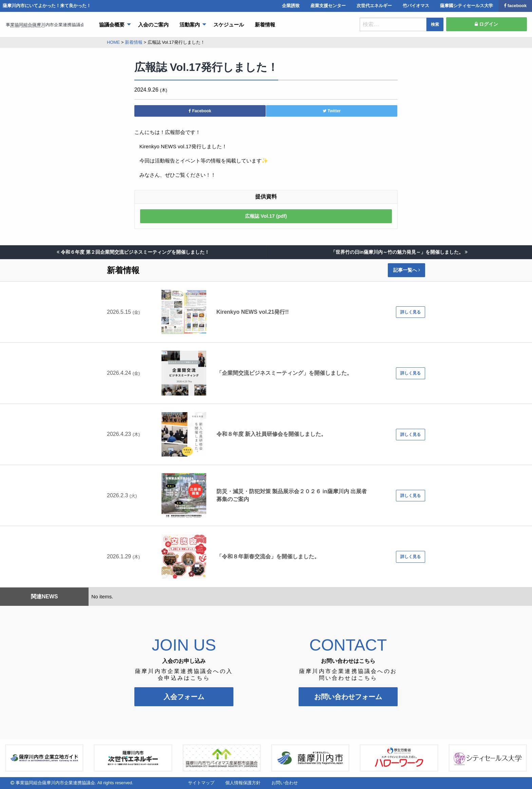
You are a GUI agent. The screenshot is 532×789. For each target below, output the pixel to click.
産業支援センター (328, 6)
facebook (515, 6)
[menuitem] (113, 24)
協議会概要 (112, 25)
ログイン (486, 24)
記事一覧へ (407, 270)
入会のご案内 (153, 25)
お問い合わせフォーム (348, 697)
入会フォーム (184, 697)
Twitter (332, 111)
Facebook (200, 111)
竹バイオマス (416, 6)
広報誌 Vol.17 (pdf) (266, 216)
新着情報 (265, 25)
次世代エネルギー (374, 6)
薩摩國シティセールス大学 (467, 6)
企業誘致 (291, 6)
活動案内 (190, 25)
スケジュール (229, 25)
